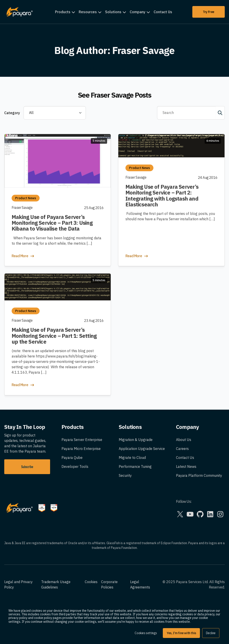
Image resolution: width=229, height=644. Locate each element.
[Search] (186, 113)
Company (138, 12)
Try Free (209, 12)
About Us (184, 440)
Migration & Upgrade (136, 440)
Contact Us (163, 12)
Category (12, 113)
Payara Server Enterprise (82, 440)
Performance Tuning (135, 466)
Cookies (91, 582)
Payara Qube (72, 458)
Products (63, 12)
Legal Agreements (140, 584)
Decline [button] (211, 633)
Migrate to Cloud (132, 458)
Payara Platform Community (199, 475)
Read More (23, 256)
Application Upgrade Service (142, 449)
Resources (88, 12)
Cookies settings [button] (146, 633)
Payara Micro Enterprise (81, 449)
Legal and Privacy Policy (18, 584)
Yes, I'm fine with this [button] (181, 633)
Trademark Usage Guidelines (56, 584)
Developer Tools (75, 466)
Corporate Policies (109, 584)
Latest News (186, 466)
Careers (182, 449)
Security (125, 475)
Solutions (113, 12)
